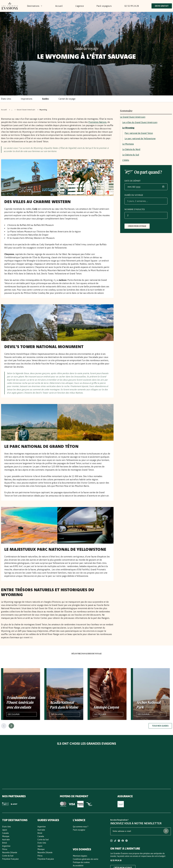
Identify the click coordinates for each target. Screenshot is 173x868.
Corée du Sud (8, 856)
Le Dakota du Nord (131, 149)
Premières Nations (97, 122)
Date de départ (133, 181)
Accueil (59, 6)
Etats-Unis (6, 827)
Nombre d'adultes (135, 209)
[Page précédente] (4, 726)
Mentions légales (80, 856)
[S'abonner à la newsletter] (166, 831)
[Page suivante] (11, 726)
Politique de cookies (81, 862)
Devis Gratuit (162, 6)
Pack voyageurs (104, 6)
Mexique (6, 836)
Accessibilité (78, 866)
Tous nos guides (160, 726)
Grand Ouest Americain (26, 110)
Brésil (5, 843)
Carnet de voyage (67, 99)
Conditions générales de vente (86, 859)
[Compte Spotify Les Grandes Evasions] (119, 841)
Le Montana (128, 144)
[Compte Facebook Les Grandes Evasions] (123, 841)
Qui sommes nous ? (81, 827)
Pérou (5, 849)
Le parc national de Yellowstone (140, 139)
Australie (6, 840)
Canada (5, 833)
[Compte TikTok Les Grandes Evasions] (115, 841)
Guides (45, 99)
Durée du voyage (134, 195)
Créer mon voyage (137, 226)
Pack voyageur (79, 830)
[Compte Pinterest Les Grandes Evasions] (127, 841)
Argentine (6, 846)
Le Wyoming (128, 128)
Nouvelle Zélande (10, 853)
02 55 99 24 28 (132, 6)
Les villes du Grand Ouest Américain (140, 122)
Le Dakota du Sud (131, 155)
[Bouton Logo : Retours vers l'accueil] (10, 6)
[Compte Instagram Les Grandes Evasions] (111, 841)
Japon (5, 830)
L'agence (80, 6)
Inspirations (27, 99)
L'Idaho (126, 160)
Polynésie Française (10, 859)
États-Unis (6, 99)
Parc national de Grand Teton (139, 133)
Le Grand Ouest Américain (133, 117)
